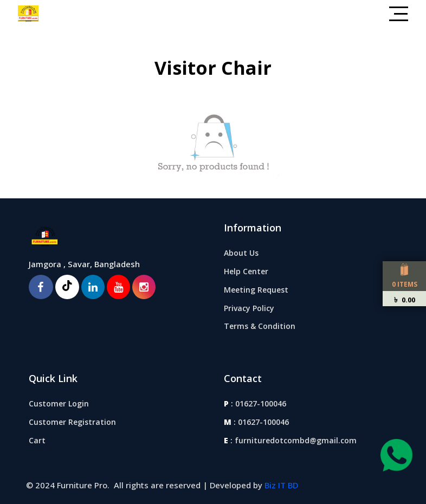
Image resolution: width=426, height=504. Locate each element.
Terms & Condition (260, 326)
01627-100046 (261, 403)
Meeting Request (256, 290)
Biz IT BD (281, 485)
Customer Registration (72, 422)
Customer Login (59, 403)
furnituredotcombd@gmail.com (296, 440)
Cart (37, 440)
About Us (241, 253)
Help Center (246, 271)
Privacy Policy (249, 308)
